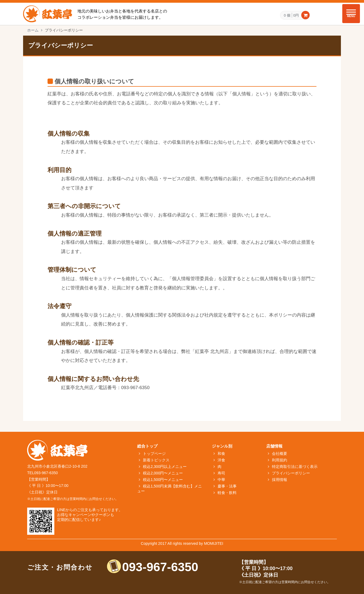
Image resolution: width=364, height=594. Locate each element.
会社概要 (280, 454)
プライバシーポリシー (291, 473)
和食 (221, 454)
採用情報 (280, 480)
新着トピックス (156, 460)
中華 (221, 480)
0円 (296, 15)
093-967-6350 (160, 567)
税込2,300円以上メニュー (165, 467)
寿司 (221, 473)
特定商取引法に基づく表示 (295, 467)
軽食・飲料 (227, 493)
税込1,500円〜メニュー (163, 480)
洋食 (221, 460)
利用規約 (280, 460)
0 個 (287, 15)
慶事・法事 (227, 486)
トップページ (154, 454)
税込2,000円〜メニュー (163, 473)
